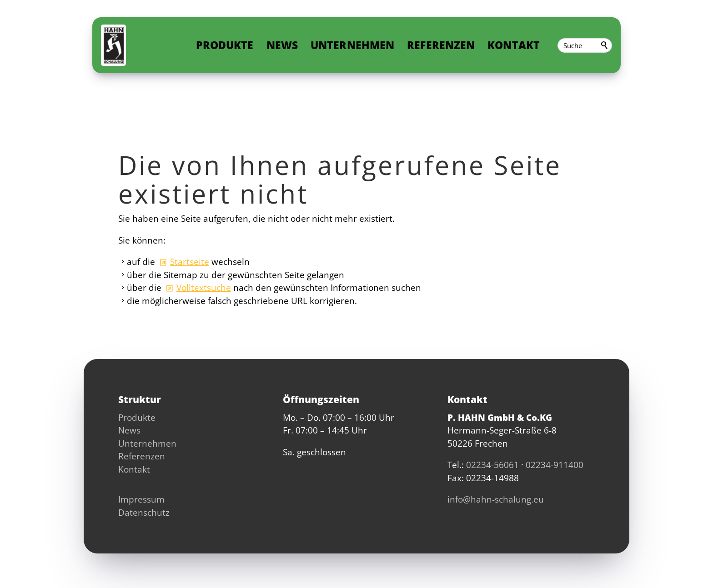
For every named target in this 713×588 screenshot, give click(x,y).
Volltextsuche (204, 288)
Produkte (231, 45)
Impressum (141, 499)
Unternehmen (358, 45)
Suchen (605, 45)
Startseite (190, 262)
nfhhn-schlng (496, 499)
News (288, 45)
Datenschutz (144, 513)
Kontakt (519, 45)
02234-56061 (492, 465)
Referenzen (447, 45)
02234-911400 (555, 465)
